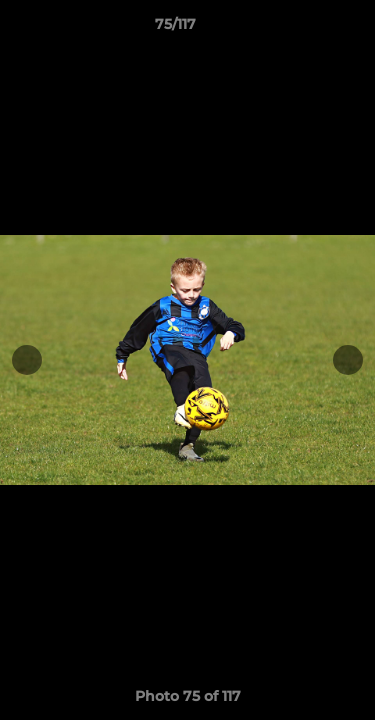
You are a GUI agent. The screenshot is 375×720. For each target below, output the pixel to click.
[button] (303, 29)
